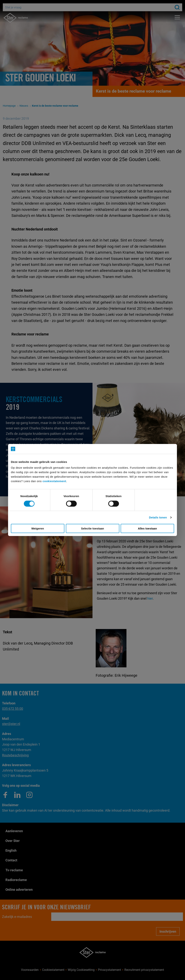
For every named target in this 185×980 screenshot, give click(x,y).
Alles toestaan (147, 528)
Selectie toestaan (93, 528)
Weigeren (38, 528)
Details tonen (158, 517)
